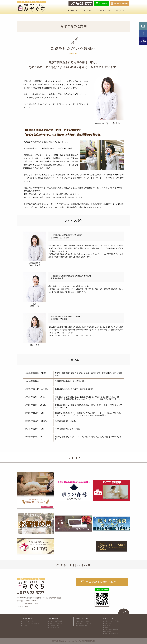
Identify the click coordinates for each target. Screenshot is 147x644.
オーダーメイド (27, 618)
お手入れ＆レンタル (83, 618)
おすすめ (87, 11)
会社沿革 (107, 625)
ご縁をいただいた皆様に (112, 621)
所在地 (106, 627)
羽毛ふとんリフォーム (84, 623)
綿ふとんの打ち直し (83, 621)
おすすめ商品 (53, 618)
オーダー (72, 11)
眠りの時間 (108, 632)
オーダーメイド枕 (28, 621)
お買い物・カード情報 (111, 630)
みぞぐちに (122, 11)
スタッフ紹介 (109, 623)
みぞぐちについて (109, 618)
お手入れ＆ (104, 11)
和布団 (25, 625)
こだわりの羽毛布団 (56, 621)
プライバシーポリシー (111, 634)
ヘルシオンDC (54, 625)
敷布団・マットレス (56, 623)
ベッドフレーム (55, 627)
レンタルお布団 (82, 625)
